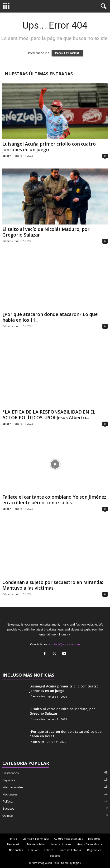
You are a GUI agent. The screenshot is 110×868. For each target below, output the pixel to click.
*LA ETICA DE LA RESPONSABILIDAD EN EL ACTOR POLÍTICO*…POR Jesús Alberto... (49, 415)
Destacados (38, 696)
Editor (7, 156)
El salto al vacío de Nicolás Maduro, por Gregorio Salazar (46, 232)
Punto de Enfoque (70, 850)
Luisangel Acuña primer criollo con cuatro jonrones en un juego (49, 147)
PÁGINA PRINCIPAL (67, 53)
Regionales (94, 850)
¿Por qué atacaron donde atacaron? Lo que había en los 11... (50, 317)
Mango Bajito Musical (90, 844)
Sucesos (8, 809)
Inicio (14, 839)
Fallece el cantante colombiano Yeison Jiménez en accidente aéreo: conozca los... (54, 500)
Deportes (9, 780)
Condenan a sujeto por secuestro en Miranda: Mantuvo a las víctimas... (53, 585)
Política (7, 801)
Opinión (8, 816)
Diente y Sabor (36, 844)
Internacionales (13, 787)
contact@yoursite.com (65, 644)
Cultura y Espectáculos (68, 839)
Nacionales (37, 742)
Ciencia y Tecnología (36, 839)
